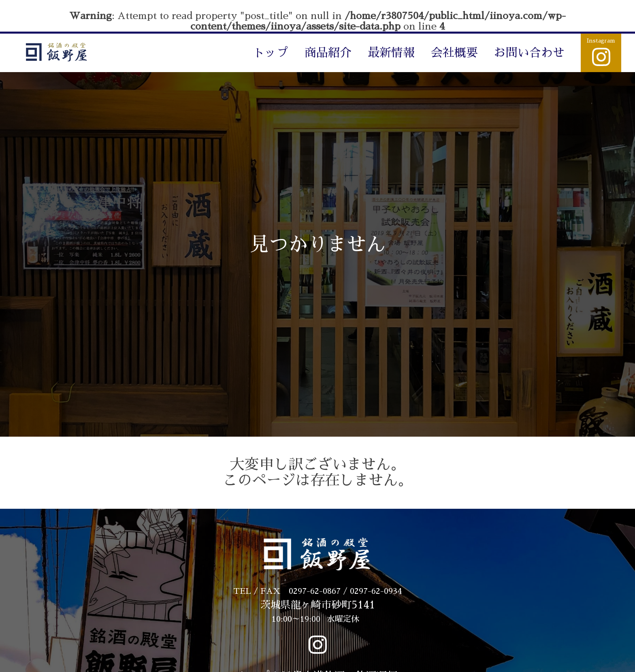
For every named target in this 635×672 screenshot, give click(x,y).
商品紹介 (328, 53)
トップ (271, 53)
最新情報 (391, 53)
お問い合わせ (529, 53)
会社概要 (454, 53)
